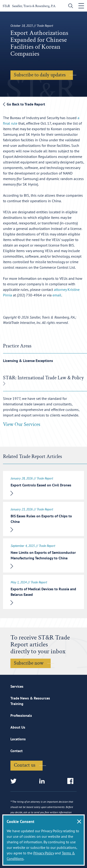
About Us (18, 727)
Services (17, 686)
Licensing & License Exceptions (28, 361)
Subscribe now (29, 663)
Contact (17, 751)
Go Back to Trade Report (24, 104)
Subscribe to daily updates (40, 75)
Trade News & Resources (30, 698)
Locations (18, 739)
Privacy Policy (44, 853)
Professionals (21, 715)
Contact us (25, 765)
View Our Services (22, 424)
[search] (70, 6)
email (57, 295)
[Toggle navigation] (81, 6)
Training (17, 704)
